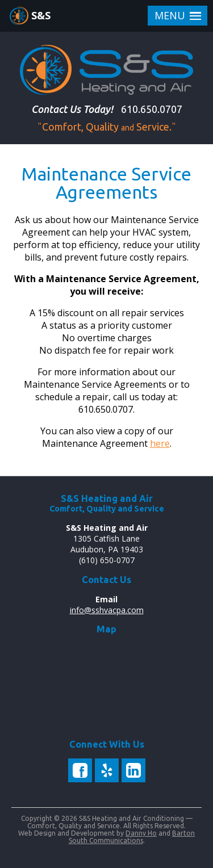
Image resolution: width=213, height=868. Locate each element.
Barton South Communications (132, 837)
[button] (177, 16)
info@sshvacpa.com (107, 610)
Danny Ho (141, 833)
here (160, 443)
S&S (41, 15)
